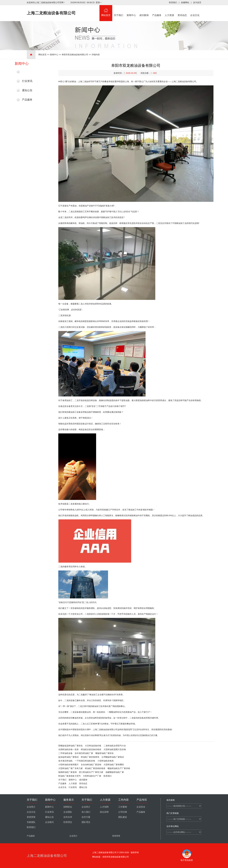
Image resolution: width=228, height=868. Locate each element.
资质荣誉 (31, 817)
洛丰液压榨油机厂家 (84, 753)
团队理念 (86, 822)
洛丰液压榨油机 (65, 761)
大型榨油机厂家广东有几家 (71, 768)
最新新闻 (27, 72)
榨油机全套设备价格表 (91, 749)
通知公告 (27, 90)
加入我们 (86, 812)
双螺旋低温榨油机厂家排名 (71, 746)
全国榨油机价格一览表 (68, 749)
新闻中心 (131, 11)
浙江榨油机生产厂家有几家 (91, 772)
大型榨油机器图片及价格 (115, 749)
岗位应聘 (104, 812)
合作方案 (86, 817)
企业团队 (68, 812)
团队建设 (123, 817)
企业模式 (49, 822)
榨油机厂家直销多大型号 (70, 776)
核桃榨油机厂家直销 (67, 772)
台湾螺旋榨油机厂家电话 (113, 757)
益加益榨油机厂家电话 (68, 757)
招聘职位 (68, 807)
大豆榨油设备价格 (93, 746)
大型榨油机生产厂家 (92, 776)
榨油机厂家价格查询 (90, 757)
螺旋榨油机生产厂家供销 (119, 768)
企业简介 (31, 807)
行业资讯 (27, 81)
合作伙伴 (68, 817)
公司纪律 (123, 812)
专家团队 (31, 822)
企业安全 (141, 807)
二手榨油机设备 (65, 753)
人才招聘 (104, 807)
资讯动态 (182, 11)
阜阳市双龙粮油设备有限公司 (75, 55)
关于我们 (119, 11)
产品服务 (157, 11)
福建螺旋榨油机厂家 (115, 772)
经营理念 (68, 822)
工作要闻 (123, 807)
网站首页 (106, 11)
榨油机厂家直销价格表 (95, 768)
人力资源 (170, 11)
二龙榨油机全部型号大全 (115, 746)
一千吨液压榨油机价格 (85, 761)
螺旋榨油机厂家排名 (105, 753)
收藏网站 (185, 2)
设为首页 (197, 2)
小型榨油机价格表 (106, 761)
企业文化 (195, 11)
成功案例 (144, 11)
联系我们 (173, 2)
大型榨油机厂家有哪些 (114, 765)
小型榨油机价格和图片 (68, 765)
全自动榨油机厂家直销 (91, 765)
